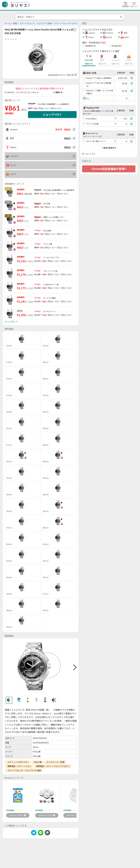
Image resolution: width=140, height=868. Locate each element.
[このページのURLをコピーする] (47, 833)
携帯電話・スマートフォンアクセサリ (53, 766)
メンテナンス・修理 (55, 762)
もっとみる (11, 322)
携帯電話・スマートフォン (19, 766)
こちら (104, 111)
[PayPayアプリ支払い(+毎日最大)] (132, 78)
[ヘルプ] (116, 119)
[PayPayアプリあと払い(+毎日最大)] (132, 83)
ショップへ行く (52, 115)
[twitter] (34, 833)
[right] (75, 667)
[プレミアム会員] (132, 124)
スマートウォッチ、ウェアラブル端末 (36, 23)
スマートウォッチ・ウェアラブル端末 (24, 770)
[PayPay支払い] (132, 119)
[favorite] (75, 30)
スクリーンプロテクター (18, 762)
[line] (41, 833)
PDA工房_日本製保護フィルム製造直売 (53, 104)
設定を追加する (109, 148)
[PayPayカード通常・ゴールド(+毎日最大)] (132, 91)
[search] (121, 17)
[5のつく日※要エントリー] (132, 141)
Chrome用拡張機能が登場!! (109, 169)
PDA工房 (38, 762)
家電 (15, 23)
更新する (58, 92)
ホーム (8, 23)
